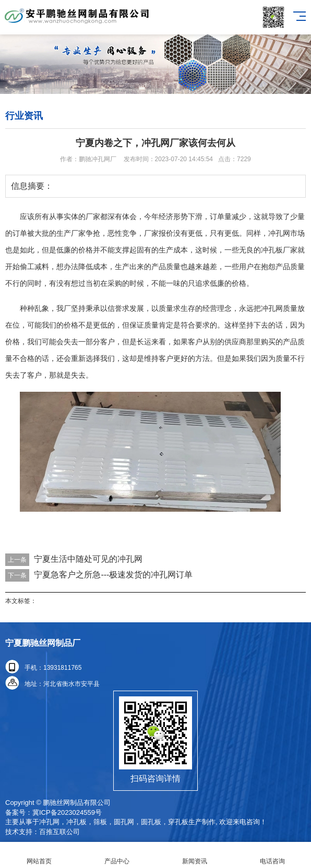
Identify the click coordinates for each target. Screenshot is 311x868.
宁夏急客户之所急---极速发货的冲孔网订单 (113, 575)
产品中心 (117, 855)
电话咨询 (272, 855)
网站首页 (39, 855)
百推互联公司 (59, 832)
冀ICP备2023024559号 (67, 812)
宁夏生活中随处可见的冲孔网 (88, 559)
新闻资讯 (194, 855)
